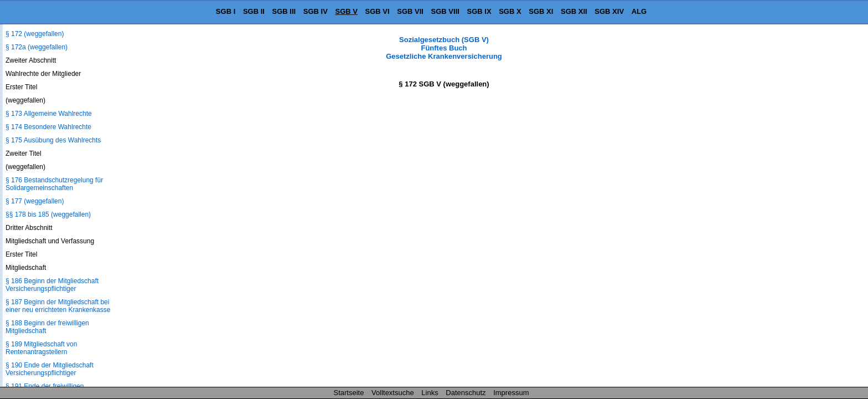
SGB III (284, 11)
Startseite (349, 393)
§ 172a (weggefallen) (37, 47)
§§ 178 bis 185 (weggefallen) (48, 214)
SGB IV (316, 11)
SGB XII (574, 11)
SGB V (346, 11)
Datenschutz (466, 393)
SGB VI (378, 11)
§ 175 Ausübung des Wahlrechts (53, 140)
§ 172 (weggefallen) (35, 34)
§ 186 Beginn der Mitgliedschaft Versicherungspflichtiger (52, 285)
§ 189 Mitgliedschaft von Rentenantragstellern (41, 348)
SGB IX (479, 11)
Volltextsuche (393, 393)
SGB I (226, 11)
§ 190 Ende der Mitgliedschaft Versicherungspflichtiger (50, 369)
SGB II (254, 11)
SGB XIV (609, 11)
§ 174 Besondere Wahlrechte (48, 127)
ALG (639, 11)
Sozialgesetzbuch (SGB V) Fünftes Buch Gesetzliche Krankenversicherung (444, 48)
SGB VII (410, 11)
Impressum (511, 393)
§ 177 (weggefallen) (35, 201)
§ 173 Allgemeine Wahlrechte (49, 114)
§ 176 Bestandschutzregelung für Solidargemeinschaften (54, 184)
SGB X (510, 11)
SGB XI (541, 11)
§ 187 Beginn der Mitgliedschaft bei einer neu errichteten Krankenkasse (58, 306)
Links (430, 393)
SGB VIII (445, 11)
